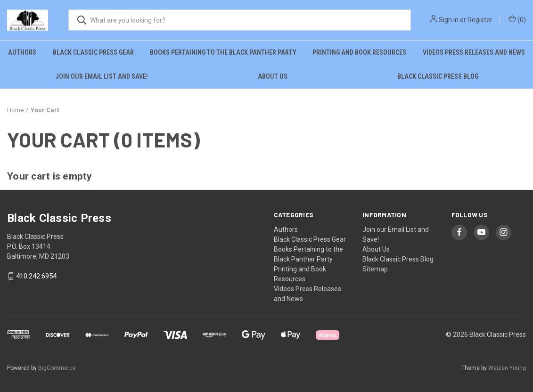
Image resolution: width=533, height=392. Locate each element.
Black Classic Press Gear (93, 52)
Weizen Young (507, 368)
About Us (273, 76)
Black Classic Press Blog (438, 76)
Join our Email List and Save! (102, 76)
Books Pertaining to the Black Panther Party (223, 52)
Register (480, 20)
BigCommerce (57, 368)
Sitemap (375, 269)
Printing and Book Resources (359, 52)
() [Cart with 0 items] (517, 19)
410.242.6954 (36, 276)
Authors (22, 52)
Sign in (449, 20)
